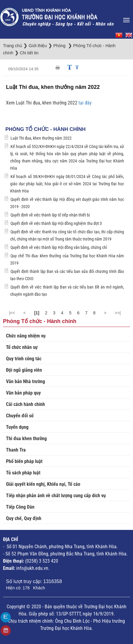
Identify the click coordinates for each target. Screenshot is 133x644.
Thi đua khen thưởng (26, 438)
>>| (118, 313)
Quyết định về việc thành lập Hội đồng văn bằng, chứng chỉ (59, 247)
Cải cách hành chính (25, 404)
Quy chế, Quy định (24, 518)
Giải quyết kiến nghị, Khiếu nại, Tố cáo (43, 484)
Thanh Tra (16, 450)
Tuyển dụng (17, 427)
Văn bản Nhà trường (25, 381)
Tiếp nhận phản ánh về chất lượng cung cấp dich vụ (56, 496)
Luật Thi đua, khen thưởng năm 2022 (41, 138)
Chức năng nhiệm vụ (26, 336)
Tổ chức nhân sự (22, 347)
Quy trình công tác (24, 359)
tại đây (85, 103)
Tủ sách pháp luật (23, 473)
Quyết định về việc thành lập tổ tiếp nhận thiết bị (50, 215)
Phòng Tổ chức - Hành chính (46, 129)
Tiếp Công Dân (20, 507)
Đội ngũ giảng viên (24, 370)
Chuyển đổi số (20, 416)
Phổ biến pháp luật (24, 461)
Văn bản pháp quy (23, 393)
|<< (12, 313)
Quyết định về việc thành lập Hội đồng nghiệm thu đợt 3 (56, 223)
